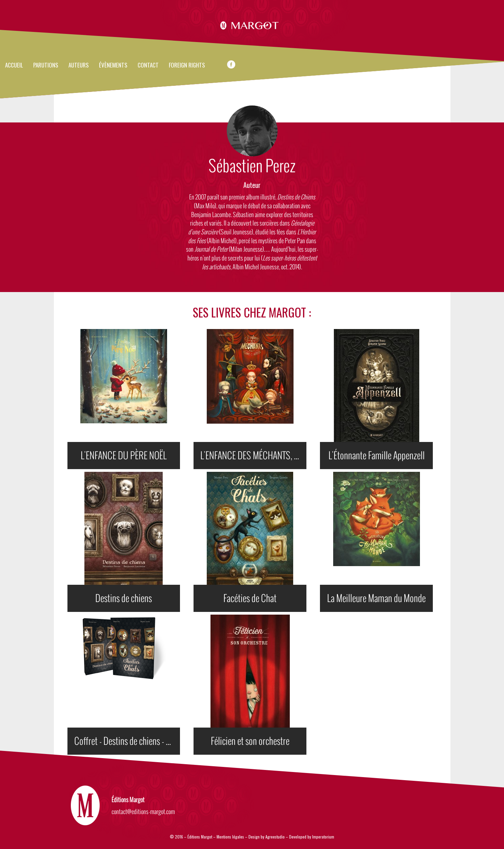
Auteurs (79, 65)
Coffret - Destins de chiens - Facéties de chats (127, 741)
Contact (148, 65)
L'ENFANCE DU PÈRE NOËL (124, 456)
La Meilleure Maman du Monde (376, 598)
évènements (113, 65)
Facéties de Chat (250, 598)
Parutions (46, 65)
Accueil (14, 65)
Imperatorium (323, 837)
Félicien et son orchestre (250, 741)
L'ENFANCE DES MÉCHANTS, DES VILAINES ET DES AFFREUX (253, 456)
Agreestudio (276, 837)
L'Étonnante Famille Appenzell (377, 456)
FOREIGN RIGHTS (187, 65)
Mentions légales (230, 837)
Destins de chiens (124, 598)
